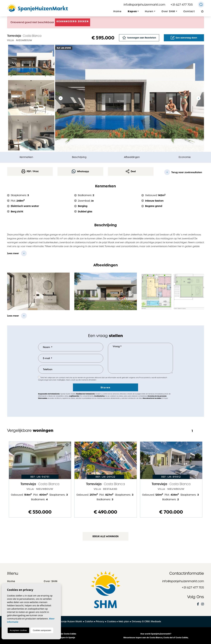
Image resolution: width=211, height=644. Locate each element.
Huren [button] (149, 11)
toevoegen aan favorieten (139, 38)
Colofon (89, 621)
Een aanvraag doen (184, 38)
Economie (185, 157)
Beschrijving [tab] (79, 157)
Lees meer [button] (13, 316)
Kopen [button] (132, 11)
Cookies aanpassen (42, 630)
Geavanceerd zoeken (73, 21)
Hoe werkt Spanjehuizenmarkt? (156, 634)
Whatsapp (80, 171)
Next (199, 98)
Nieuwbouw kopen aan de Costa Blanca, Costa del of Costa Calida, (156, 638)
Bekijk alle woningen (105, 536)
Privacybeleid (145, 378)
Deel (131, 171)
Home (117, 11)
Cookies (111, 621)
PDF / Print (30, 171)
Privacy (100, 621)
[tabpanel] (40, 479)
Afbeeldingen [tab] (132, 157)
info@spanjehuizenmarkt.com (144, 5)
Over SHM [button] (168, 11)
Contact (189, 11)
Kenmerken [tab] (26, 157)
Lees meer (13, 253)
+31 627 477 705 (182, 5)
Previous (61, 98)
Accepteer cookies (18, 630)
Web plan (124, 621)
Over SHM (51, 581)
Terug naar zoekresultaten (183, 172)
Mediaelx (156, 621)
